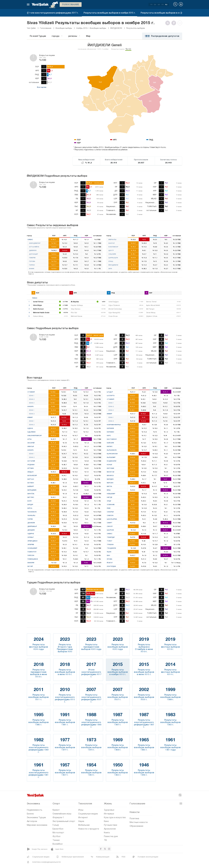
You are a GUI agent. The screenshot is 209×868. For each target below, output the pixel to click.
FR (162, 5)
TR (151, 5)
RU (166, 5)
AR (159, 5)
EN (155, 5)
